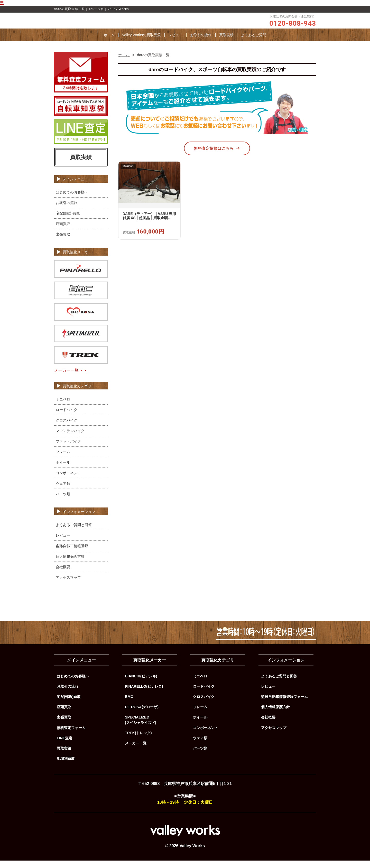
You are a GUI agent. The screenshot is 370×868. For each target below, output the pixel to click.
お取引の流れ (201, 43)
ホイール (63, 470)
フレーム (63, 459)
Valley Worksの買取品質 (141, 43)
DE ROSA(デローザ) (142, 715)
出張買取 (63, 242)
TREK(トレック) (138, 741)
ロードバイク (67, 417)
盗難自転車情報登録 (72, 553)
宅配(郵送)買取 (68, 221)
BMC (129, 704)
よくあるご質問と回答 (74, 532)
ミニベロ (63, 407)
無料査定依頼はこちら (217, 156)
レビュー (175, 43)
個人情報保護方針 (70, 564)
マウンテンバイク (70, 438)
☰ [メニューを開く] (2, 3)
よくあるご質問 (254, 43)
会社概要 (63, 574)
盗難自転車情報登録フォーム (284, 704)
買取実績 (226, 43)
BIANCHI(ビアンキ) (141, 684)
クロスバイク (67, 428)
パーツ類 (63, 501)
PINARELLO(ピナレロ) (144, 694)
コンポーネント (68, 480)
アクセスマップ (68, 585)
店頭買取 (63, 231)
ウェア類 (63, 491)
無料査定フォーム (71, 735)
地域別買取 (66, 766)
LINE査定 (65, 746)
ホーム (109, 43)
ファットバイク (68, 449)
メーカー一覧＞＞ (70, 378)
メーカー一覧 (136, 751)
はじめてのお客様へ (72, 200)
